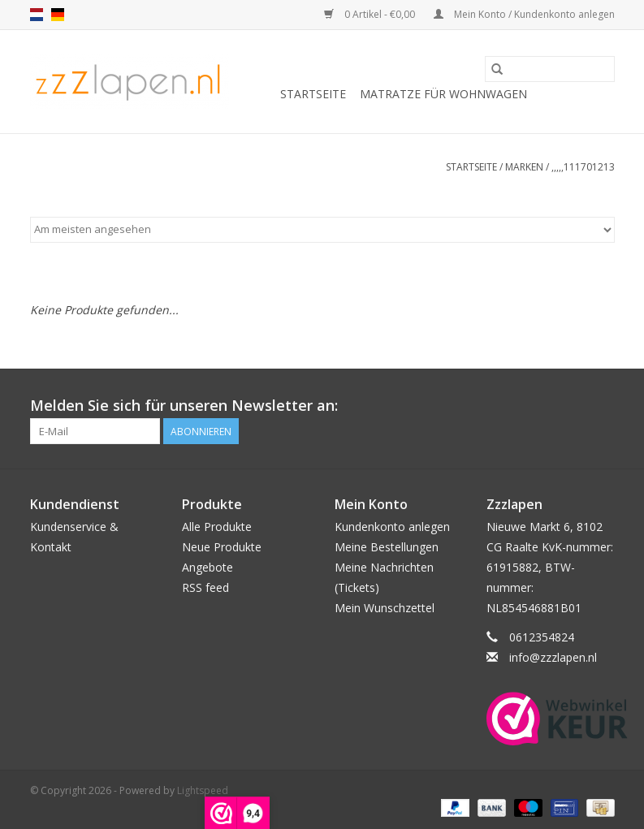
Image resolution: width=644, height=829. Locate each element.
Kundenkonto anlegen (392, 527)
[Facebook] (602, 406)
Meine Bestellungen (387, 547)
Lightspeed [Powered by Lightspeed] (203, 790)
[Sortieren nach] (322, 230)
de (58, 15)
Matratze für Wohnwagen (443, 94)
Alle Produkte (217, 527)
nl (37, 15)
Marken (524, 167)
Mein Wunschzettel (385, 608)
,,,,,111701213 (583, 167)
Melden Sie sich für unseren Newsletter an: (184, 406)
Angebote (207, 567)
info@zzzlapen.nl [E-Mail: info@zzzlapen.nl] (553, 657)
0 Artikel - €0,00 (371, 14)
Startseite (313, 94)
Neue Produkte (222, 547)
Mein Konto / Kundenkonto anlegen (524, 14)
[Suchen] (550, 69)
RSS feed (205, 587)
